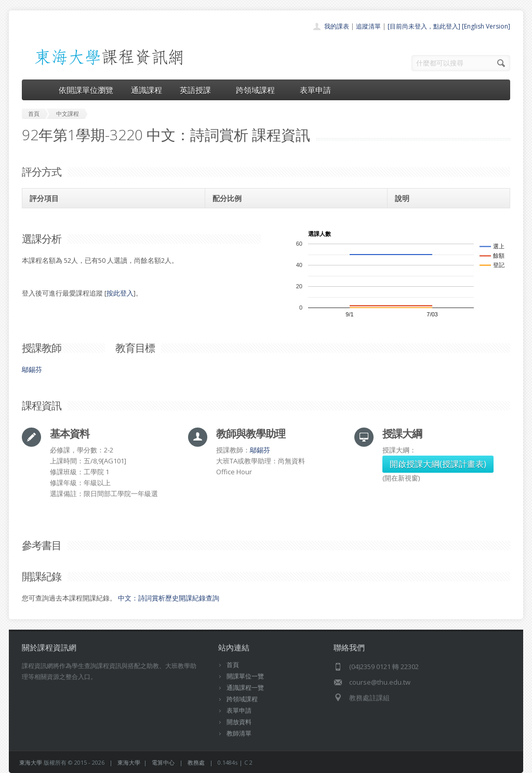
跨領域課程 (259, 90)
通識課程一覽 (245, 688)
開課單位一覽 (245, 676)
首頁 (233, 665)
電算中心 (163, 762)
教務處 (196, 762)
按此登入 (120, 293)
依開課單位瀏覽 (86, 90)
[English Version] (486, 26)
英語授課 (199, 90)
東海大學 (31, 762)
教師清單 (239, 733)
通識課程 (147, 90)
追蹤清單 (368, 26)
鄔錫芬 (32, 369)
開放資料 (239, 722)
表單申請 (315, 90)
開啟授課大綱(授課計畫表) (438, 464)
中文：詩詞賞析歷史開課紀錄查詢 (169, 598)
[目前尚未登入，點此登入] (424, 26)
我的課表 (337, 26)
